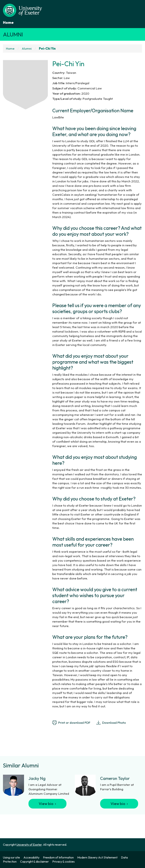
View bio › (47, 804)
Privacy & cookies (63, 861)
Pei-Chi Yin (47, 48)
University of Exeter (29, 845)
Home (8, 22)
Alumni (13, 34)
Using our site (11, 857)
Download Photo (111, 723)
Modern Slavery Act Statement (97, 857)
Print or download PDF (71, 723)
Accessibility (31, 857)
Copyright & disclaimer (34, 861)
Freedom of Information (58, 857)
